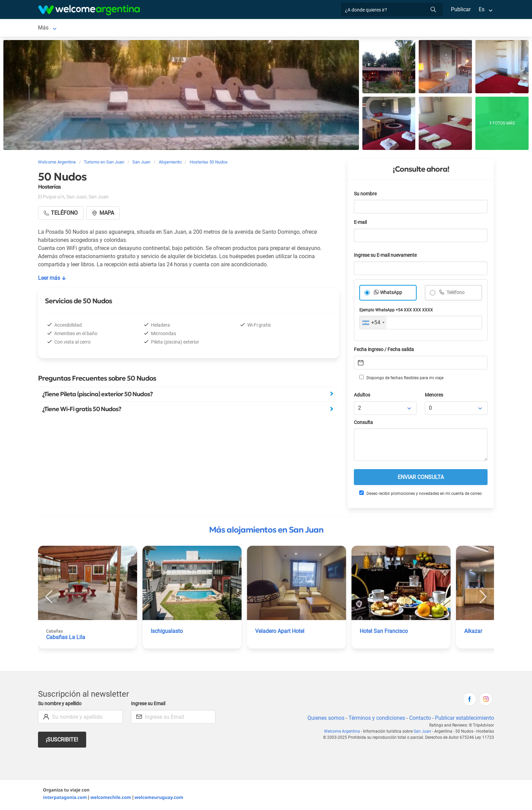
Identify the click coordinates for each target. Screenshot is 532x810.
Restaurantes (245, 28)
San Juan (49, 28)
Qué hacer (281, 28)
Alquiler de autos (146, 28)
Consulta (364, 424)
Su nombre (366, 195)
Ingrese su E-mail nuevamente (387, 257)
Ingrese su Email (149, 705)
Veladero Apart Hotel (281, 632)
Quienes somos (324, 719)
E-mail (361, 224)
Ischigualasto (167, 632)
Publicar (460, 9)
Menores (434, 396)
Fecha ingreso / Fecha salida (385, 351)
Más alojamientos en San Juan (266, 531)
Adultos (362, 396)
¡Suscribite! (62, 741)
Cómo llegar (380, 28)
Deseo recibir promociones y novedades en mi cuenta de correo (420, 495)
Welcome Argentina (344, 733)
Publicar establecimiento (464, 719)
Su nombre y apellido (61, 705)
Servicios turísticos (198, 28)
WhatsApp (391, 294)
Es (482, 9)
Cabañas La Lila (65, 639)
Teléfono (456, 294)
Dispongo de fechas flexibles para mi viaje (401, 379)
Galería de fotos (325, 28)
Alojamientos (89, 28)
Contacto (419, 719)
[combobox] (373, 324)
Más (408, 28)
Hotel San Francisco (384, 632)
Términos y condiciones (375, 719)
